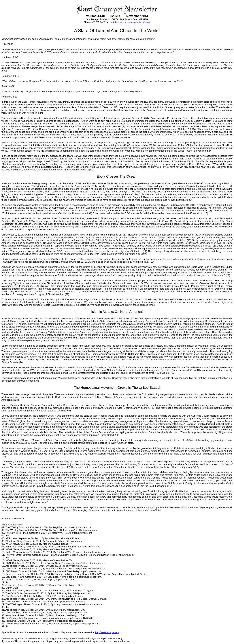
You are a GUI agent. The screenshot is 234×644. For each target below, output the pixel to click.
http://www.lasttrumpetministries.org (133, 22)
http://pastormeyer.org (107, 632)
